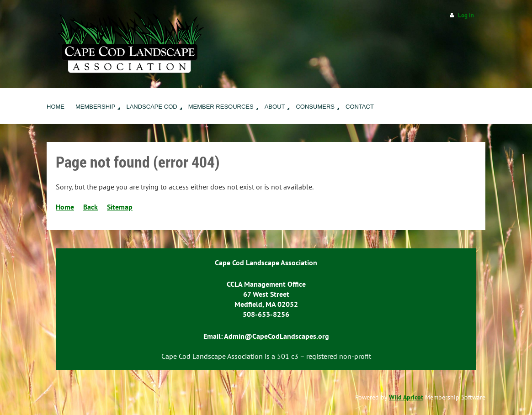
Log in (466, 15)
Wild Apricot (406, 397)
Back (90, 207)
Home (65, 207)
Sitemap (120, 207)
